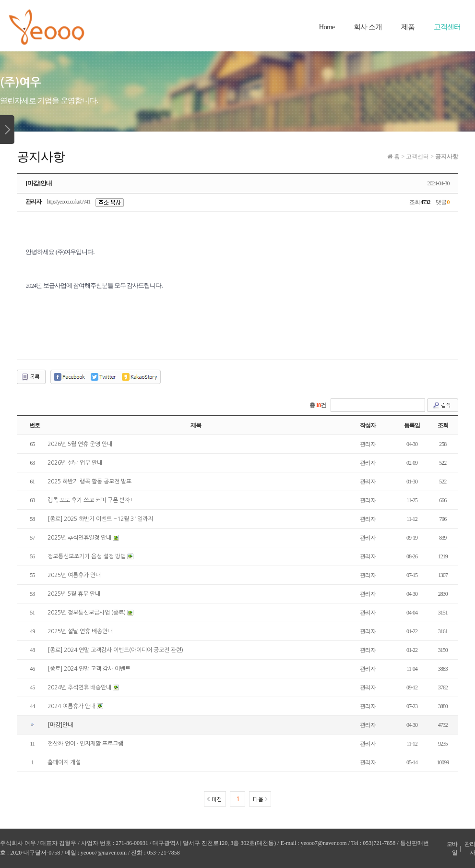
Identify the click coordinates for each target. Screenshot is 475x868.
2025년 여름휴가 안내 (74, 575)
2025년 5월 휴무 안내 (74, 594)
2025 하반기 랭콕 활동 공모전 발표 (89, 482)
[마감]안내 (60, 725)
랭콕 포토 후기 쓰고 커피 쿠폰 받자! (90, 500)
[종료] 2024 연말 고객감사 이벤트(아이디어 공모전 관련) (115, 650)
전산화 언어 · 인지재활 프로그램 (85, 744)
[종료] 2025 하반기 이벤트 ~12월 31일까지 (100, 519)
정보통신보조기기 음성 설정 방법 (87, 556)
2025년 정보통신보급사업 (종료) (87, 613)
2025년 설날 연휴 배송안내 (80, 631)
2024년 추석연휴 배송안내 (79, 687)
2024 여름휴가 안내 (71, 706)
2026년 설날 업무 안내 (75, 463)
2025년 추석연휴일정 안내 (79, 538)
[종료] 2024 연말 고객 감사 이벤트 (89, 669)
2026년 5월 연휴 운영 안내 (80, 444)
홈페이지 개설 (64, 762)
